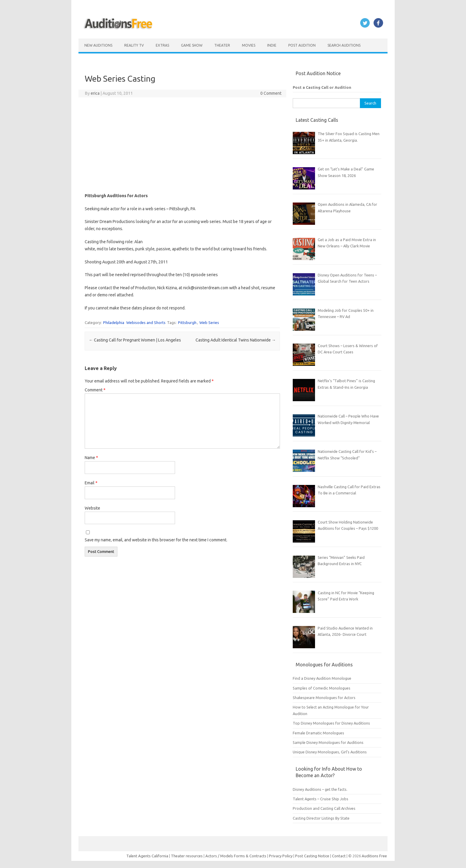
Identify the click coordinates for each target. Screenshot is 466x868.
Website (92, 508)
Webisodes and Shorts (146, 322)
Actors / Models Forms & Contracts (236, 856)
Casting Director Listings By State (321, 818)
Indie (272, 45)
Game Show (192, 45)
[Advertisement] (182, 145)
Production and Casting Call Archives (324, 808)
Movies (249, 45)
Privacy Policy (281, 856)
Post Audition (302, 45)
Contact (339, 856)
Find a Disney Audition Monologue (322, 678)
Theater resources (187, 856)
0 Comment (271, 93)
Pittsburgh (187, 322)
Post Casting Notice (312, 856)
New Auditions (98, 45)
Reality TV (134, 45)
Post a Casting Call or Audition (322, 87)
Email (91, 483)
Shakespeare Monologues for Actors (324, 698)
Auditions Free (374, 856)
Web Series (209, 322)
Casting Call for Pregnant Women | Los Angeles (135, 340)
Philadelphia (114, 322)
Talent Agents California (147, 856)
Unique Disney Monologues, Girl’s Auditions (330, 752)
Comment (95, 390)
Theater (222, 45)
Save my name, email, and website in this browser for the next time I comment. (156, 540)
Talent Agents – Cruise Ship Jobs (321, 799)
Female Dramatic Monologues (318, 733)
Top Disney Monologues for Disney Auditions (331, 723)
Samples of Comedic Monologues (322, 688)
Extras (162, 45)
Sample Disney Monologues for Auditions (328, 742)
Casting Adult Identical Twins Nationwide (236, 340)
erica (95, 93)
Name (91, 458)
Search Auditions (344, 45)
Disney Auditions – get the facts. (320, 789)
